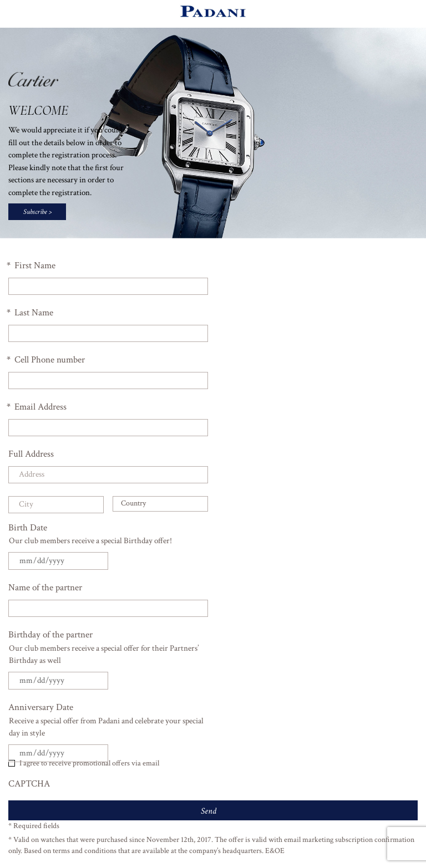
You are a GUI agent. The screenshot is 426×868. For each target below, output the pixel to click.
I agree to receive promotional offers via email (89, 763)
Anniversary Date (41, 707)
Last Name (31, 313)
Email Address (37, 407)
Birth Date (28, 528)
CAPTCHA (29, 784)
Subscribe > (37, 212)
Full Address (31, 454)
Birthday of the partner (50, 635)
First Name (32, 265)
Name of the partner (45, 588)
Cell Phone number (47, 360)
